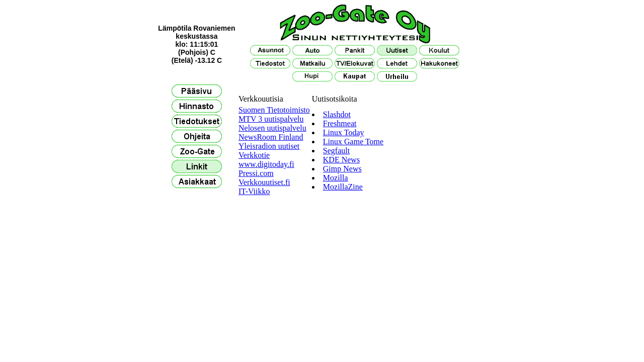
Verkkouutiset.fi (264, 182)
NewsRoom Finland (271, 137)
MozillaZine (343, 187)
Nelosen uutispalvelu (272, 128)
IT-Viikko (254, 191)
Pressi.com (256, 173)
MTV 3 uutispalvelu (271, 119)
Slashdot (337, 114)
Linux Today (344, 132)
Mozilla (336, 178)
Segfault (336, 151)
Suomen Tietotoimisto (274, 110)
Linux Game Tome (353, 142)
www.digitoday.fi (266, 164)
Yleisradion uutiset (269, 146)
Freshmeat (340, 123)
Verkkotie (254, 155)
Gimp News (342, 169)
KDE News (341, 160)
